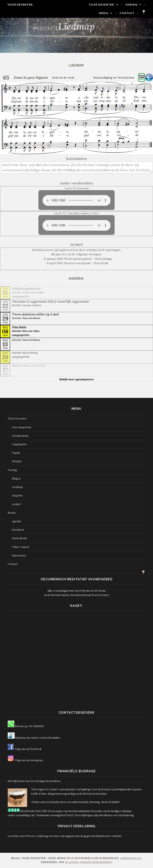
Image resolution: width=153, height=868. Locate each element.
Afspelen (17, 496)
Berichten (18, 530)
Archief (16, 504)
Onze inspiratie (22, 427)
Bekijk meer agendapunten (77, 379)
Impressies (19, 555)
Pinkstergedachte (26, 288)
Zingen (16, 479)
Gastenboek (19, 538)
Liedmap (17, 487)
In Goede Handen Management (89, 862)
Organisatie (19, 444)
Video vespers (21, 547)
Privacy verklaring (37, 836)
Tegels (16, 453)
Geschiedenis (20, 436)
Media (106, 13)
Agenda (16, 521)
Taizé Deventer (18, 5)
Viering (134, 5)
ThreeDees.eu (130, 858)
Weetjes (17, 461)
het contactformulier (47, 738)
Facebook (36, 749)
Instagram (36, 760)
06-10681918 (36, 726)
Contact (129, 13)
